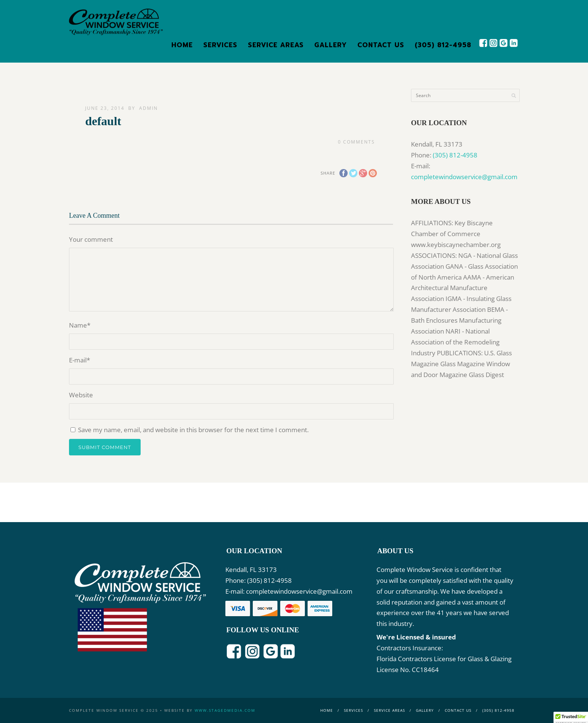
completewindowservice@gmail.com (464, 177)
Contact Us (381, 45)
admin (148, 108)
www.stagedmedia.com (225, 710)
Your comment (91, 239)
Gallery (331, 45)
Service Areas (276, 45)
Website (81, 395)
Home (182, 45)
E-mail (79, 360)
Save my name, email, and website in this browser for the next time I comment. (193, 430)
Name (80, 325)
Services (220, 45)
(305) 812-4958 (443, 45)
